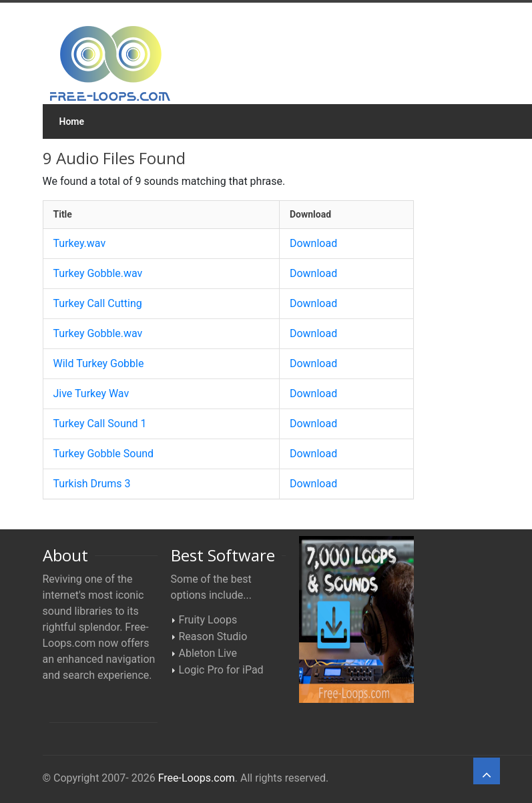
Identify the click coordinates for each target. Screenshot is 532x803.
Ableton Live (208, 653)
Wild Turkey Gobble (99, 363)
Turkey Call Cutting (98, 303)
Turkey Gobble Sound (104, 454)
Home (72, 121)
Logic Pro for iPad (221, 670)
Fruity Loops (208, 620)
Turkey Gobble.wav (98, 273)
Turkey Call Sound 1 (100, 424)
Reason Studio (213, 636)
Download (313, 243)
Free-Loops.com (197, 778)
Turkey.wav (80, 243)
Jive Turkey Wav (91, 393)
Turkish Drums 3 (92, 484)
